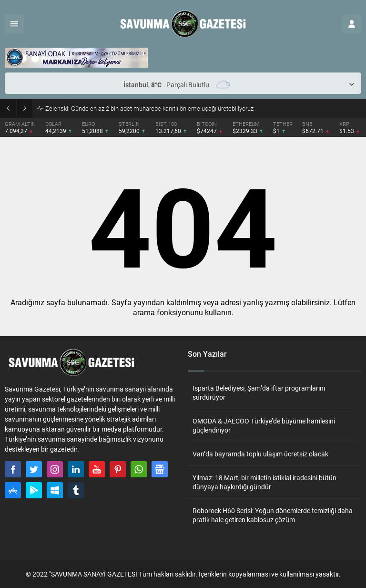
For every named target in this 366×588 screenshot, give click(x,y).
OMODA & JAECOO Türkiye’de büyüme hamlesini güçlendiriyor (264, 425)
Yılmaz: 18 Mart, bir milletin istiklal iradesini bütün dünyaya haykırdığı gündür (264, 482)
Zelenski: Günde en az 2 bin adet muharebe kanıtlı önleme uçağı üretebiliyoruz (149, 108)
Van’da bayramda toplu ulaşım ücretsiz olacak (260, 454)
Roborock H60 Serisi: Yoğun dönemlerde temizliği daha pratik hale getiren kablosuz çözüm (273, 515)
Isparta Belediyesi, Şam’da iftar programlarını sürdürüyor (259, 392)
